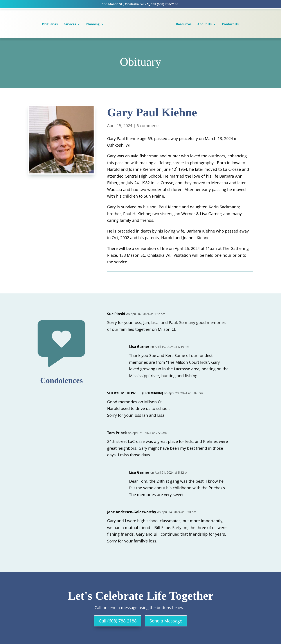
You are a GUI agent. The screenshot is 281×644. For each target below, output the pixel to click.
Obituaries (50, 24)
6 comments (148, 126)
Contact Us (230, 24)
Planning (93, 24)
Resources (184, 24)
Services (70, 24)
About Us (204, 24)
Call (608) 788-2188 (118, 621)
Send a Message (166, 621)
